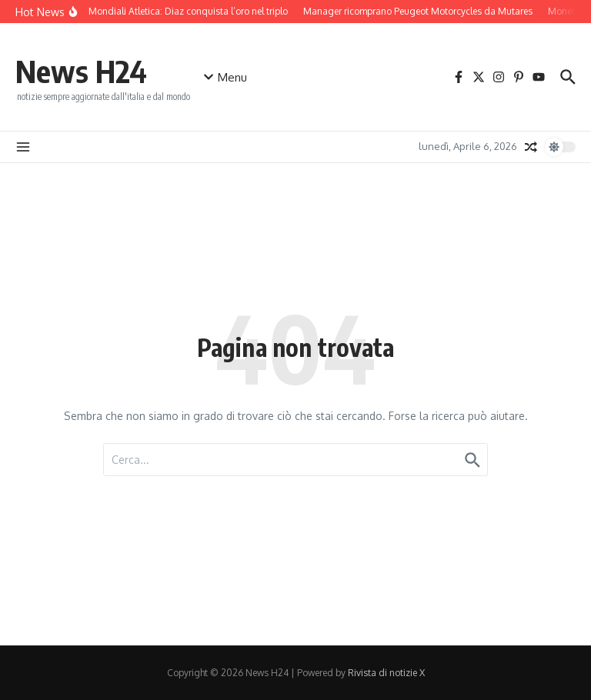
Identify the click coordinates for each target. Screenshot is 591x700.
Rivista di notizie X (386, 673)
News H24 (81, 71)
